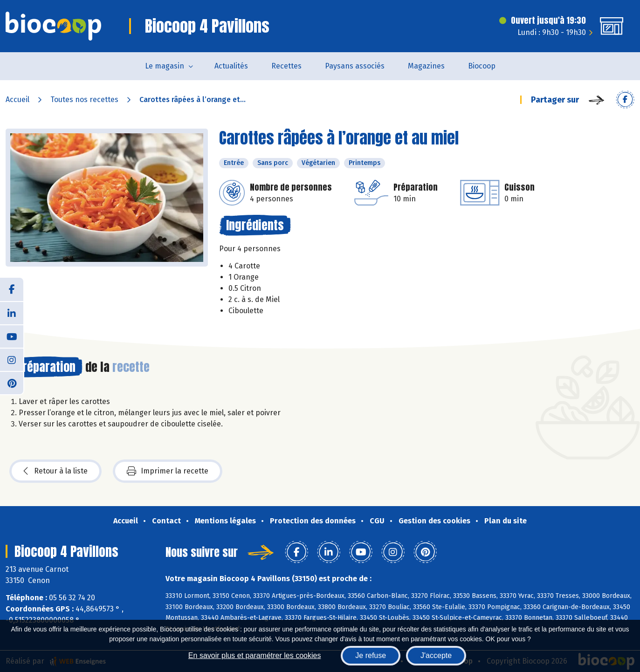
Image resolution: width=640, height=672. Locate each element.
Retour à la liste (55, 471)
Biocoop (482, 66)
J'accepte (436, 655)
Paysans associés (355, 66)
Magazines (426, 66)
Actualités (231, 66)
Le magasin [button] (165, 66)
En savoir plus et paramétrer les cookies (255, 655)
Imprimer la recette (168, 471)
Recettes (286, 66)
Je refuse (371, 655)
